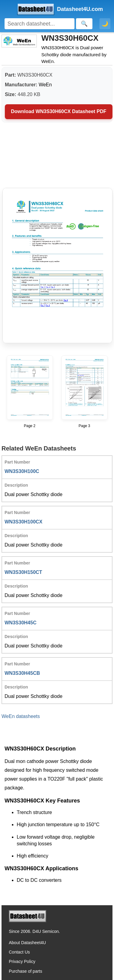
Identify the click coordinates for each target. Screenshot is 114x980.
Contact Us (19, 952)
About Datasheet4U (27, 943)
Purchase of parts (26, 971)
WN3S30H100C (22, 471)
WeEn (45, 85)
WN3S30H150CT (23, 572)
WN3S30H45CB (22, 673)
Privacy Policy (22, 961)
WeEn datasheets (21, 716)
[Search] (40, 24)
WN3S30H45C (21, 623)
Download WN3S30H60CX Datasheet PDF (59, 111)
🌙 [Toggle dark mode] (105, 24)
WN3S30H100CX (24, 522)
